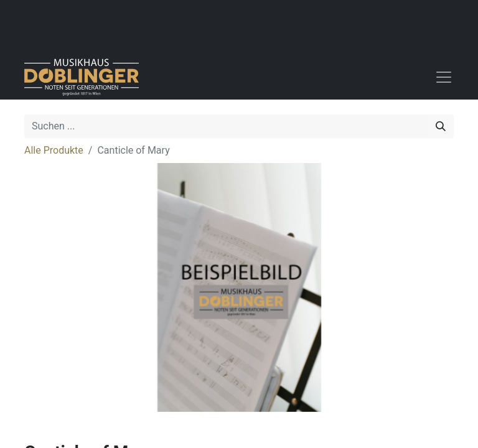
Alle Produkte (54, 150)
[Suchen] (441, 126)
